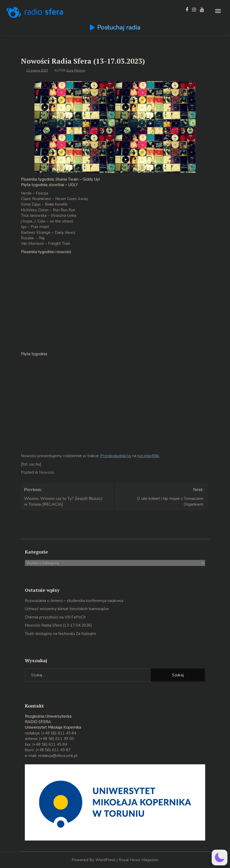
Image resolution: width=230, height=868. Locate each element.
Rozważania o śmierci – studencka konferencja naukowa (74, 601)
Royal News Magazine (139, 860)
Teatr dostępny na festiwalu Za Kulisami (60, 634)
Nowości (47, 472)
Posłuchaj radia (119, 27)
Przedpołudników (116, 456)
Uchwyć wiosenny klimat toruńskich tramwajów (67, 609)
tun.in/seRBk (148, 456)
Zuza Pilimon (76, 70)
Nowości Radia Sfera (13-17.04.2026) (58, 625)
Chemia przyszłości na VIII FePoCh (55, 617)
